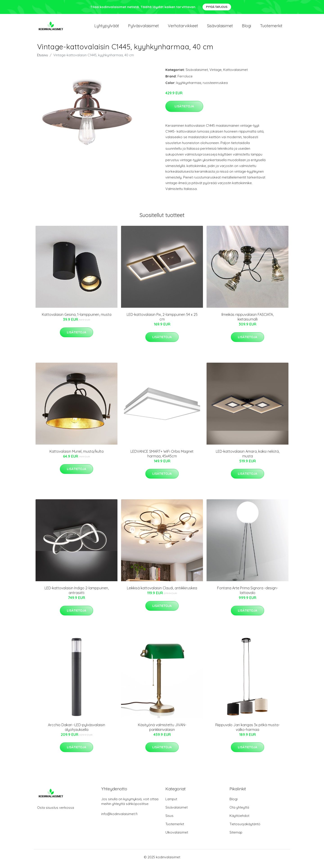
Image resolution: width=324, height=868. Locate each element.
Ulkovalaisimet (177, 835)
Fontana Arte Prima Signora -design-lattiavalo (247, 593)
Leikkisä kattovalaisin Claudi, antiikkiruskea (162, 591)
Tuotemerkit (271, 27)
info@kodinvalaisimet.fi (119, 817)
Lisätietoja (184, 109)
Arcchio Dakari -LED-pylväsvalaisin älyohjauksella (76, 730)
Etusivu (43, 58)
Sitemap (236, 835)
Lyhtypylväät (107, 27)
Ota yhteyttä (239, 810)
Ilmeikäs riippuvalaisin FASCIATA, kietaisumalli (247, 320)
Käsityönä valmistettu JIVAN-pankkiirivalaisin (162, 730)
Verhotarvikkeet (183, 27)
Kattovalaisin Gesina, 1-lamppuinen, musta (77, 318)
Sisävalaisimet (220, 27)
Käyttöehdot (239, 819)
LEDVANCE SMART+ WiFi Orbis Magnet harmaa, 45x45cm (162, 457)
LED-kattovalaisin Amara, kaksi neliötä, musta (248, 457)
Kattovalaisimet (235, 73)
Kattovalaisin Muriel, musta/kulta (76, 454)
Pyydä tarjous (217, 7)
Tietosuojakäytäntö (245, 827)
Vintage (216, 73)
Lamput (171, 802)
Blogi (246, 27)
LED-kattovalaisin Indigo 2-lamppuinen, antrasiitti (77, 593)
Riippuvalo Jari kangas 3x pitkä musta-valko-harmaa (247, 730)
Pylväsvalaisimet (143, 27)
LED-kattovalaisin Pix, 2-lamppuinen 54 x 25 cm (162, 320)
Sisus (169, 819)
